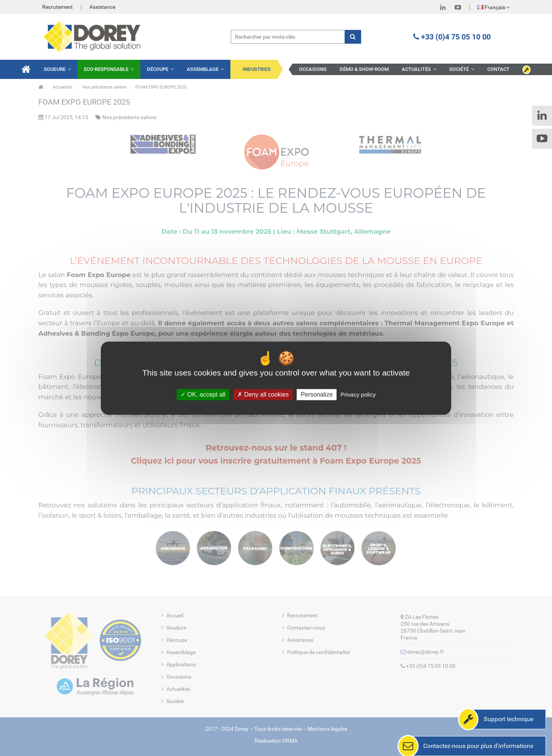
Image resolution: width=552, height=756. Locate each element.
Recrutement (58, 7)
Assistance (102, 7)
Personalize (317, 394)
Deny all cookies (263, 394)
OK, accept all (203, 394)
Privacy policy (358, 394)
